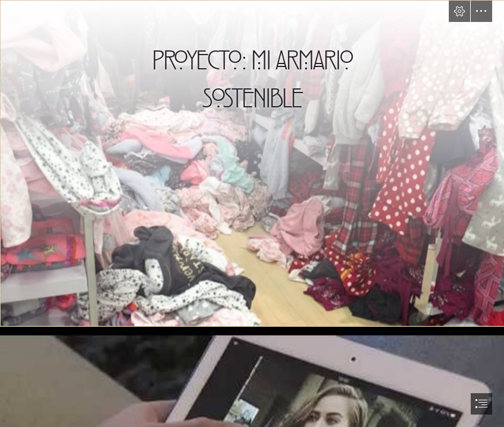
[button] (459, 11)
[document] (252, 213)
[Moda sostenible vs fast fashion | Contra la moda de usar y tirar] (252, 163)
